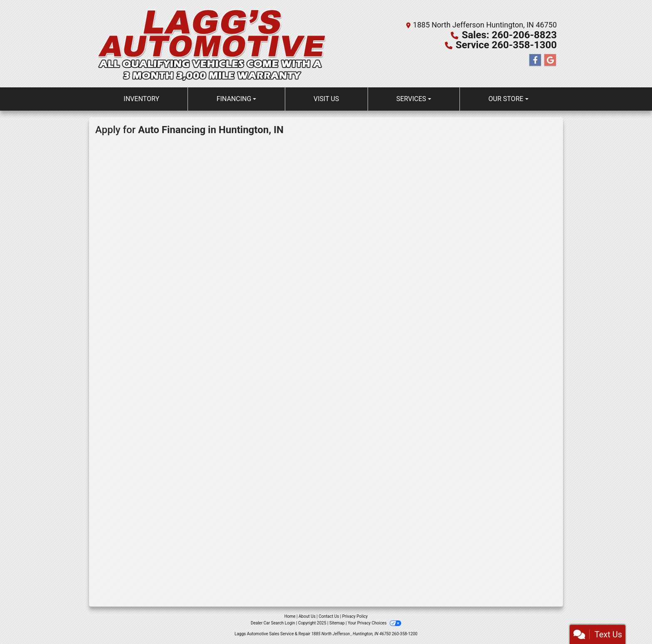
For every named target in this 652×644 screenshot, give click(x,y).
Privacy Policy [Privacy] (355, 616)
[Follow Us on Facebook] (535, 60)
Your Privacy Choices (374, 623)
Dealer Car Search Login (273, 623)
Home (290, 616)
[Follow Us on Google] (550, 60)
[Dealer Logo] (211, 44)
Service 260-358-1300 (506, 45)
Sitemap (337, 623)
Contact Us (329, 616)
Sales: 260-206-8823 (509, 35)
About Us (307, 616)
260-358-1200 (405, 634)
